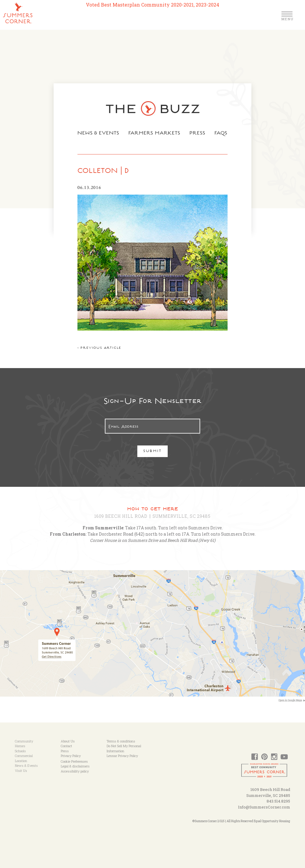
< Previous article (99, 348)
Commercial (24, 756)
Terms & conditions (121, 741)
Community (24, 741)
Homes (20, 746)
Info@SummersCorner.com (264, 807)
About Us (68, 741)
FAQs (221, 134)
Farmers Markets (155, 134)
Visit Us (21, 771)
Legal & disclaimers (75, 766)
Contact (66, 746)
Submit (153, 452)
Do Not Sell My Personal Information (124, 748)
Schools (20, 751)
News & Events (98, 134)
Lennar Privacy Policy (122, 756)
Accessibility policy (75, 771)
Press (197, 134)
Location (21, 761)
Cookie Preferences (74, 761)
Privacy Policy (71, 756)
